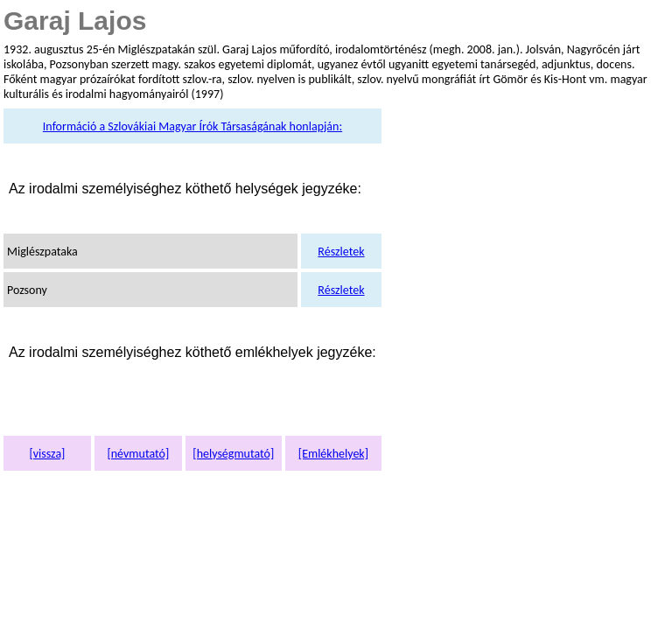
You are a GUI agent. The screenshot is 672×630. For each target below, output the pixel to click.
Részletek (341, 252)
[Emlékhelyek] (333, 454)
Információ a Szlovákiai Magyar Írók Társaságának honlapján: (192, 126)
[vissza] (47, 454)
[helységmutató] (233, 454)
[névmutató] (138, 454)
